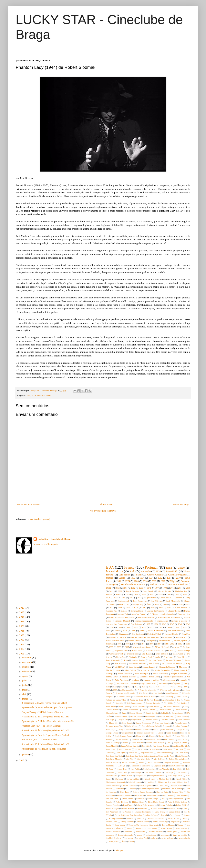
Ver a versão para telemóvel (103, 511)
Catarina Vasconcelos (130, 710)
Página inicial (106, 504)
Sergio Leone (175, 815)
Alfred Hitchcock (162, 647)
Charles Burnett (165, 710)
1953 (144, 594)
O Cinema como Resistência (162, 614)
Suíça (109, 588)
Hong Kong (182, 657)
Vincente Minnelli (123, 621)
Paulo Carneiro (127, 799)
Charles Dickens (181, 710)
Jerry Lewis (111, 749)
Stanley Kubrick (129, 677)
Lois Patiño (135, 769)
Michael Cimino (157, 584)
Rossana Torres (173, 808)
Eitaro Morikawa (184, 720)
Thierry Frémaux (127, 822)
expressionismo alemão (127, 683)
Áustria (131, 841)
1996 (117, 631)
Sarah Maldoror (160, 673)
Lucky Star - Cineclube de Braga (54, 539)
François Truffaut (125, 729)
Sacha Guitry (160, 812)
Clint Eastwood (116, 654)
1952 (118, 588)
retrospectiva (114, 841)
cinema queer (172, 832)
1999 (111, 647)
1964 (142, 578)
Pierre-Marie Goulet (156, 802)
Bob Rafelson (182, 703)
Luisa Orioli (123, 772)
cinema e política (151, 680)
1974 (128, 581)
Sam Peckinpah (142, 673)
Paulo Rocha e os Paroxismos (122, 617)
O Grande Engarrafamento (149, 789)
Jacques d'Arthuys (181, 743)
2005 (127, 647)
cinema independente (144, 621)
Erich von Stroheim (163, 723)
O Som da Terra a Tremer (172, 789)
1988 (179, 687)
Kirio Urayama (154, 762)
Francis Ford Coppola (150, 657)
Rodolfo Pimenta (157, 808)
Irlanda (126, 743)
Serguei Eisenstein (179, 673)
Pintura (109, 594)
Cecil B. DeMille (148, 710)
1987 (159, 644)
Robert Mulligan (113, 808)
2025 (22, 612)
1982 (160, 578)
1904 (186, 683)
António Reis (112, 611)
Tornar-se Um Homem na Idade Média (144, 825)
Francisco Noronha (180, 726)
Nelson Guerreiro (129, 786)
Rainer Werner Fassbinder (169, 617)
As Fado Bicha (153, 700)
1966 (141, 588)
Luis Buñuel (124, 575)
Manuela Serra (112, 776)
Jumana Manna (112, 762)
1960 (133, 578)
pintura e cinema (180, 621)
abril (25, 694)
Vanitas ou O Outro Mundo (146, 828)
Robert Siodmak (44, 395)
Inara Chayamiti (113, 660)
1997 (169, 578)
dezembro (27, 658)
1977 (157, 588)
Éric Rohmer (136, 624)
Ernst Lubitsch (162, 654)
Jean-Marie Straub (137, 663)
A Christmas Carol (127, 690)
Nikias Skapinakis (146, 786)
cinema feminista (156, 832)
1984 (177, 627)
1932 (136, 687)
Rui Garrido (127, 812)
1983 (169, 627)
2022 (22, 626)
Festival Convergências (151, 726)
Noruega (110, 673)
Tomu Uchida (120, 825)
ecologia (110, 683)
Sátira (185, 818)
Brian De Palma (139, 707)
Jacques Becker (138, 660)
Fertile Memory (132, 726)
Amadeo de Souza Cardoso (145, 697)
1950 (173, 604)
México (110, 578)
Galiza (156, 729)
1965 (128, 627)
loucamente (129, 838)
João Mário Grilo (143, 759)
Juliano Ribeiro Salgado (178, 759)
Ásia (123, 841)
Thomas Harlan (143, 822)
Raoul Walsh (128, 805)
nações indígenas (168, 838)
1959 (160, 594)
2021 (22, 631)
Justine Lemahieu (128, 762)
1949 (188, 624)
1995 (188, 644)
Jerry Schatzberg (125, 749)
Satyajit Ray (138, 604)
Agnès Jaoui (157, 693)
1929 (136, 594)
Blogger (119, 851)
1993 (128, 608)
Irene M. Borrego (113, 743)
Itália (169, 568)
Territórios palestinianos (173, 677)
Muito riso (145, 670)
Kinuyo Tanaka (164, 591)
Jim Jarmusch (124, 601)
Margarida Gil (141, 776)
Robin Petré (143, 808)
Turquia (180, 825)
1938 (157, 687)
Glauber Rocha (174, 611)
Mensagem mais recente (28, 504)
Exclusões (121, 657)
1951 (118, 581)
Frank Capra (111, 729)
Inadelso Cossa (137, 739)
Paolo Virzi (139, 795)
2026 (22, 608)
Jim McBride (140, 749)
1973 (188, 604)
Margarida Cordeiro (118, 637)
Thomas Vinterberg (160, 822)
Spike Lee (140, 818)
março (25, 699)
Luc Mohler (178, 769)
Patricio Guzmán (153, 795)
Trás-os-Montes (168, 825)
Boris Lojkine (124, 707)
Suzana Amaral (173, 818)
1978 (116, 598)
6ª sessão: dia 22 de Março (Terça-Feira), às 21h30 (45, 730)
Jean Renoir (148, 591)
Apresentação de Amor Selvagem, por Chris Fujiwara (47, 707)
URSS (119, 594)
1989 (185, 627)
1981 (160, 627)
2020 (22, 635)
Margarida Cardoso (167, 667)
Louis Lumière (149, 769)
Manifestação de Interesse (133, 584)
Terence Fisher (112, 822)
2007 (153, 608)
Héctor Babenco (122, 739)
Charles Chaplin (155, 575)
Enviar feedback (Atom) (39, 519)
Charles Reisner (112, 713)
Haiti (182, 733)
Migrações (168, 637)
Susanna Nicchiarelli (156, 818)
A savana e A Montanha (125, 693)
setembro (27, 671)
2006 (133, 631)
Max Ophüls (130, 670)
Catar (185, 707)
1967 (169, 594)
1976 (108, 598)
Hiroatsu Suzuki (165, 736)
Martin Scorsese (113, 670)
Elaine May (114, 723)
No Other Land (162, 786)
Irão (126, 660)
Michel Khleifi (181, 779)
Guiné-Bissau (171, 733)
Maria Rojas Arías (175, 776)
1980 (120, 608)
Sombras (130, 818)
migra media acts (148, 683)
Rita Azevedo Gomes (115, 641)
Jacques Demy (155, 660)
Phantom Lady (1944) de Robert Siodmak (41, 726)
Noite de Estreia (177, 786)
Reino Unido (172, 571)
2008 (108, 690)
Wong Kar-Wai (182, 828)
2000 (136, 581)
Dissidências (132, 654)
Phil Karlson (182, 637)
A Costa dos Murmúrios (147, 690)
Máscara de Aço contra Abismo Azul (173, 782)
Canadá (124, 611)
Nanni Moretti (180, 670)
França (129, 567)
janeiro (26, 754)
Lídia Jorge (169, 772)
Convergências (177, 713)
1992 (180, 644)
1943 (172, 687)
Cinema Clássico (136, 713)
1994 (108, 631)
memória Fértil (142, 838)
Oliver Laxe (124, 792)
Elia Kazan (147, 654)
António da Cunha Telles (116, 700)
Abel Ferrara (144, 693)
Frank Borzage (133, 591)
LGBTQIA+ (120, 667)
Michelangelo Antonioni (115, 782)
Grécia (160, 733)
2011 (161, 608)
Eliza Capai (127, 723)
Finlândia (133, 657)
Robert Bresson (135, 641)
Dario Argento (151, 716)
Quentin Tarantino (113, 805)
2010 (178, 578)
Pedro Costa (124, 604)
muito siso (163, 683)
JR (169, 743)
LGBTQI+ (122, 766)
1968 (136, 627)
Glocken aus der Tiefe (146, 733)
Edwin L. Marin (168, 720)
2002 (144, 608)
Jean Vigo (146, 746)
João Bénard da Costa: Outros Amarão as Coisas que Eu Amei (150, 756)
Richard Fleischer (166, 805)
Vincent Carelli (166, 828)
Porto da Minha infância (177, 802)
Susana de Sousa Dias (149, 677)
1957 (152, 594)
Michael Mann (149, 779)
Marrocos (183, 667)
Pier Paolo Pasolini (146, 617)
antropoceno (140, 832)
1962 (133, 588)
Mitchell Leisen (135, 782)
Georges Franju (112, 733)
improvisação (163, 621)
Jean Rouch (119, 663)
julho (25, 681)
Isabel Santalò (137, 743)
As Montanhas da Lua (171, 700)
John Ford (186, 634)
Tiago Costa (175, 822)
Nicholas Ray (181, 591)
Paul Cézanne (168, 795)
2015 (22, 760)
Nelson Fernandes (113, 786)
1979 (152, 627)
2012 (172, 588)
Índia (149, 604)
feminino (110, 644)
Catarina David (112, 710)
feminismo (165, 835)
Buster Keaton (154, 707)
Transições (150, 641)
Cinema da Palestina (155, 611)
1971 (149, 588)
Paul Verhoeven (112, 799)
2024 (22, 617)
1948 (165, 604)
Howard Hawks (171, 634)
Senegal (164, 815)
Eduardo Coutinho (152, 720)
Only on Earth (162, 792)
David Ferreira (182, 716)
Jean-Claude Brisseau (161, 746)
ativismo (136, 680)
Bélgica (173, 581)
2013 (169, 608)
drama (139, 835)
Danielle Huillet (121, 716)
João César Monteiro (114, 759)
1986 (151, 644)
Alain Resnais (181, 608)
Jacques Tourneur (174, 660)
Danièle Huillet (136, 716)
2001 (125, 631)
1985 (124, 598)
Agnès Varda (151, 598)
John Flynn (121, 753)
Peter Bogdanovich (176, 799)
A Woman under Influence (170, 690)
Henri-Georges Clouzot (124, 736)
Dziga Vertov (136, 720)
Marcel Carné (127, 776)
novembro (27, 662)
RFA (132, 571)
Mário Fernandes (162, 670)
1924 (122, 687)
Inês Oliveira (169, 739)
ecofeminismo (151, 835)
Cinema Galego (184, 650)
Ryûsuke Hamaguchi (143, 812)
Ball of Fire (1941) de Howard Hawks (40, 740)
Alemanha (146, 571)
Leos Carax (134, 667)
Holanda (109, 739)
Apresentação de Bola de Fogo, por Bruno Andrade (46, 735)
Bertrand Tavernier (153, 703)
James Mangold (112, 746)
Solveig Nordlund (116, 818)
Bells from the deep (134, 703)
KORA (142, 762)
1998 (136, 608)
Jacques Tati (123, 614)
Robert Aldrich (182, 805)
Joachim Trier (154, 749)
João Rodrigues (160, 759)
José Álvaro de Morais (172, 663)
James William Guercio (130, 746)
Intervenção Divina (154, 739)
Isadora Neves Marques (155, 743)
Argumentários (121, 650)
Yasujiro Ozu (164, 641)
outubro (26, 667)
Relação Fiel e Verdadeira (146, 805)
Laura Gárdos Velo (176, 766)
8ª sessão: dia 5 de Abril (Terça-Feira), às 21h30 (44, 703)
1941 (165, 687)
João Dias (129, 759)
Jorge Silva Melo (147, 753)
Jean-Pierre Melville (180, 746)
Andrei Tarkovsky (166, 697)
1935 (143, 687)
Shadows (187, 815)
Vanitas (129, 828)
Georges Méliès (127, 733)
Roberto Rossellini (178, 584)
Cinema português (177, 575)
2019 (22, 640)
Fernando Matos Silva (115, 726)
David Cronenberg (166, 716)
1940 (164, 624)
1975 (111, 608)
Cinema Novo (137, 611)
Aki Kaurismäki (175, 631)
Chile (171, 650)
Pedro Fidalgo (153, 799)
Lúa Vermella (182, 772)
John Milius (133, 753)
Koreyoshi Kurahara (171, 762)
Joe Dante (179, 749)
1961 (125, 588)
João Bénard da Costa (114, 756)
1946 (180, 624)
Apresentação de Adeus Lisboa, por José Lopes (44, 749)
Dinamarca (123, 634)
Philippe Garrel (138, 802)
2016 (22, 654)
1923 (115, 687)
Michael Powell (165, 779)
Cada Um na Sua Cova (171, 707)
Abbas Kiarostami (156, 631)
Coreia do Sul (165, 598)
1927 (129, 687)
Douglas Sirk (123, 720)
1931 (119, 644)
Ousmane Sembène (124, 795)
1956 (111, 627)
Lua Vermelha (164, 769)
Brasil (139, 575)
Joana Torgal (167, 749)
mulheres (154, 838)
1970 (177, 594)
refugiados (176, 683)
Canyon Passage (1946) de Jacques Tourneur (43, 712)
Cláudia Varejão (152, 713)
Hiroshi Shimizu (181, 736)
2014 (180, 588)
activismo (128, 832)
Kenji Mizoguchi (173, 601)
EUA (34, 395)
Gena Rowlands (167, 729)
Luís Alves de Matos (153, 772)
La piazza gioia (160, 766)
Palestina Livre (184, 614)
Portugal (151, 567)
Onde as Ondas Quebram (143, 792)
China (124, 713)
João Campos (182, 756)
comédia (183, 680)
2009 (142, 631)
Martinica (119, 779)
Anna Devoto (182, 697)
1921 (108, 687)
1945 (172, 624)
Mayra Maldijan (133, 779)
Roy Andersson (112, 812)
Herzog (152, 736)
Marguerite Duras (157, 776)
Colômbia (165, 713)
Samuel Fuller (174, 812)
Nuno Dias (120, 789)
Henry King (141, 736)
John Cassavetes (140, 601)
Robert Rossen (124, 673)
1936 (128, 644)
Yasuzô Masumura (113, 832)
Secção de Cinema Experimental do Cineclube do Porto (136, 815)
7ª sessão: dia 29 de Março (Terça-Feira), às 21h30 (45, 717)
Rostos (185, 808)
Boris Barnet (111, 707)
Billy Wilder (168, 703)
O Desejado (131, 789)
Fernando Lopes (181, 723)
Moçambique (149, 782)
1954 (151, 578)
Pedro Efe (140, 799)
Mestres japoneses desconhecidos (145, 637)
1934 (156, 624)
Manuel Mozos (115, 571)
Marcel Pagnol (149, 667)
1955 (158, 571)
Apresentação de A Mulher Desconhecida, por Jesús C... (48, 721)
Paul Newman (182, 795)
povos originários (184, 838)
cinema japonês (180, 641)
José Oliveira (156, 601)
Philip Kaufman (122, 802)
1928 (128, 594)
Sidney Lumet (112, 677)
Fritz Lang (168, 657)
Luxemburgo (136, 772)
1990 (165, 588)
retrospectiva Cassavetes (117, 624)
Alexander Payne (124, 697)
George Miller (182, 729)
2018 (22, 644)
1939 (136, 644)
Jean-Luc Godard (139, 614)
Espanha (178, 598)
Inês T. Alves (183, 739)
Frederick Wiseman (143, 729)
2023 (22, 622)
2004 (186, 687)
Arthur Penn (137, 650)
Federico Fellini (154, 634)
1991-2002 (170, 644)
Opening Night (177, 792)
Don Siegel (110, 720)
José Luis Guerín (181, 753)
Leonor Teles (122, 769)
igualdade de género (114, 838)
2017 (22, 649)
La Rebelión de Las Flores (140, 766)
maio (25, 690)
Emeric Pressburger (143, 723)
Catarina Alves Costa (155, 650)
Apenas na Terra (136, 700)
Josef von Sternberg (164, 753)
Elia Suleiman (138, 634)
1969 (144, 627)
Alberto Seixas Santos (142, 647)
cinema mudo (169, 680)
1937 (150, 687)
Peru (163, 799)
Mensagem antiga (181, 504)
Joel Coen (153, 663)
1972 (185, 594)
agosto (26, 676)
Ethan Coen (178, 654)
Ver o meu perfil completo (46, 544)
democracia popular (126, 835)
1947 (157, 604)
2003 (119, 647)
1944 (28, 395)
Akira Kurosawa (172, 693)
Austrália (119, 703)
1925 (148, 624)
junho (25, 685)
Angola (176, 647)
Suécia (122, 578)
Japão (182, 568)
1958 (180, 604)
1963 (120, 627)
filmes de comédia (180, 835)
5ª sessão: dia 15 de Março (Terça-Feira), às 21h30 (45, 744)
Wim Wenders (121, 680)
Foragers (166, 726)
